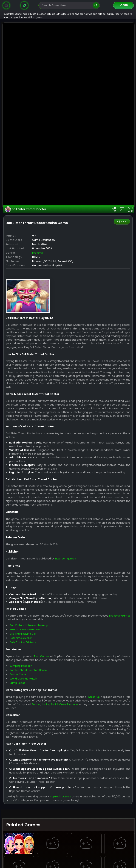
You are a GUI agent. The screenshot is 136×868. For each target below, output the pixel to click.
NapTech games (77, 833)
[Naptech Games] (24, 5)
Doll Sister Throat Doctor (37, 468)
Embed (122, 481)
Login (123, 5)
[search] (96, 5)
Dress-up (49, 512)
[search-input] (67, 5)
